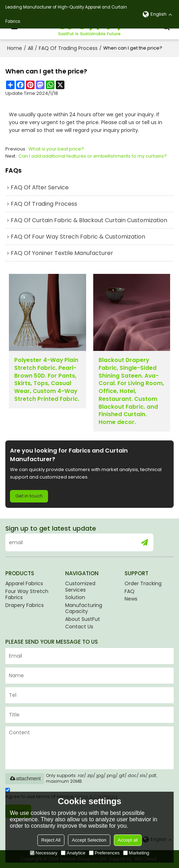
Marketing (136, 853)
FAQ (130, 591)
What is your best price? (56, 149)
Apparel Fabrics (24, 583)
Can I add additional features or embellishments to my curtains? (93, 156)
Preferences (104, 853)
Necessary (44, 853)
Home (15, 48)
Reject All (51, 840)
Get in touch (29, 496)
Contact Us (79, 627)
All (30, 48)
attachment (25, 778)
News (131, 599)
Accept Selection (89, 840)
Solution (75, 597)
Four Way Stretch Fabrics (27, 594)
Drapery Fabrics (25, 605)
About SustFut (83, 619)
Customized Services (80, 587)
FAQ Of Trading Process (68, 48)
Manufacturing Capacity (84, 608)
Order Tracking (143, 583)
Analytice (73, 853)
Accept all (128, 840)
